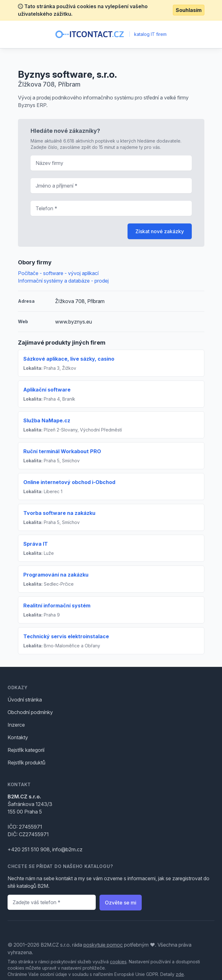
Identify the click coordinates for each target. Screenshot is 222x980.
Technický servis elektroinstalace (66, 636)
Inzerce (16, 725)
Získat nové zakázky (160, 231)
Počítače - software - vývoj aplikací (58, 273)
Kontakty (18, 737)
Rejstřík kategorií (26, 750)
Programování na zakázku (56, 575)
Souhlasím (189, 10)
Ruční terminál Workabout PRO (62, 451)
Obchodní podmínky (30, 712)
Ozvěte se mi (121, 903)
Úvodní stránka (25, 700)
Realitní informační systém (57, 605)
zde (180, 974)
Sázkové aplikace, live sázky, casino (69, 359)
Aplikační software (47, 390)
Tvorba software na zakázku (59, 513)
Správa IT (36, 544)
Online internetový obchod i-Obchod (69, 482)
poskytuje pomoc (103, 945)
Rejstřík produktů (26, 763)
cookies (118, 962)
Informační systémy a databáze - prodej (63, 281)
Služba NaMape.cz (47, 420)
